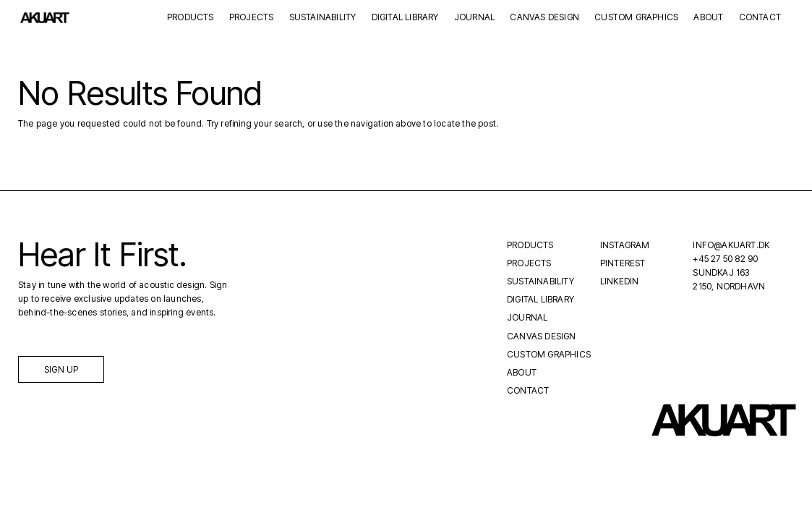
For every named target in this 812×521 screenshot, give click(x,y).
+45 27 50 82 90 (725, 259)
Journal (474, 18)
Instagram (625, 245)
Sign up (61, 369)
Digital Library (405, 18)
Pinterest (623, 263)
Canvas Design (544, 18)
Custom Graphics (636, 18)
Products (191, 18)
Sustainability (323, 18)
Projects (252, 18)
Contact (760, 18)
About (708, 18)
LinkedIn (620, 281)
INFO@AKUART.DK (731, 245)
